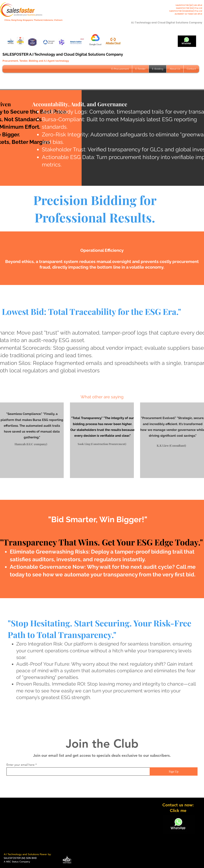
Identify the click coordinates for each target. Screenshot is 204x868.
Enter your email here (21, 765)
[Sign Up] (174, 771)
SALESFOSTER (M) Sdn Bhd (189, 5)
